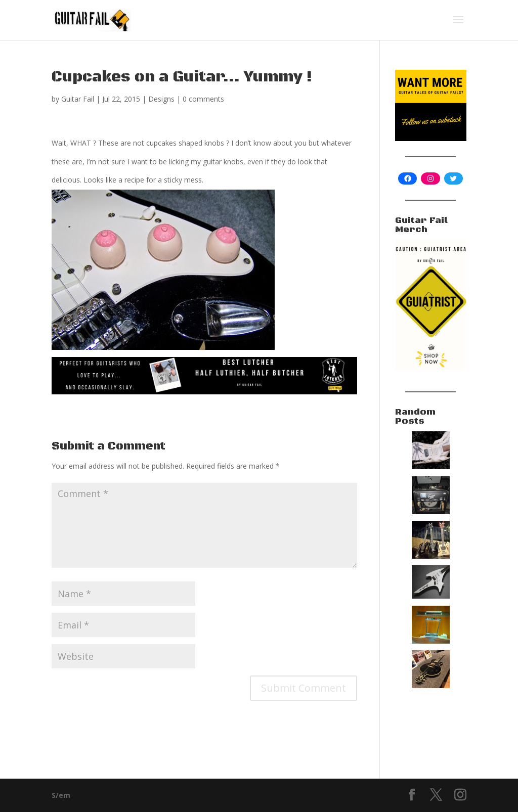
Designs (161, 99)
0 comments (203, 99)
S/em (61, 795)
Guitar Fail (78, 99)
